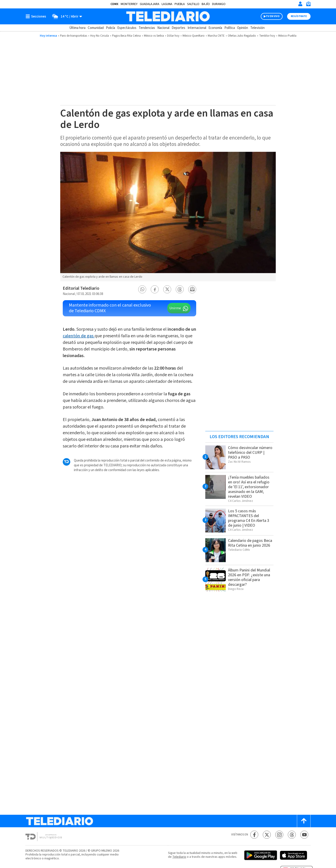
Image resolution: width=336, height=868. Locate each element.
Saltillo (193, 4)
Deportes (178, 28)
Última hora (77, 28)
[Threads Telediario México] (292, 835)
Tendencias (147, 28)
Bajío (206, 4)
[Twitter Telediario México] (267, 835)
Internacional (197, 28)
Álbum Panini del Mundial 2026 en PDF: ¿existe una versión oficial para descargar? (249, 577)
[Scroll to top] (304, 821)
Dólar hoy (173, 36)
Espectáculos (127, 28)
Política (230, 28)
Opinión (243, 28)
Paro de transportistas (74, 36)
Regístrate (299, 16)
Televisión (257, 28)
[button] (142, 289)
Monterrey (129, 4)
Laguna (167, 4)
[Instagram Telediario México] (279, 835)
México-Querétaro (194, 36)
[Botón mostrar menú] (37, 16)
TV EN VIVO (273, 16)
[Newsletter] (308, 5)
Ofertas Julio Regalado (242, 36)
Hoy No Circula (100, 36)
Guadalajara (150, 4)
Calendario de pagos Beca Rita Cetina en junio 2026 (250, 543)
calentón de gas (79, 336)
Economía (215, 28)
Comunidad (96, 28)
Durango (219, 4)
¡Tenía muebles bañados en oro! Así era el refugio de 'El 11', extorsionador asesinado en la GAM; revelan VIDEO (249, 487)
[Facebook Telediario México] (254, 835)
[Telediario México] (168, 16)
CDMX (114, 4)
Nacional (163, 28)
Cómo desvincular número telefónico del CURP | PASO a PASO (250, 453)
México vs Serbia (154, 36)
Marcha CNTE (216, 36)
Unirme (175, 308)
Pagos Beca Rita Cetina (126, 36)
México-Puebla (287, 36)
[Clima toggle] (66, 16)
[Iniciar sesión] (300, 4)
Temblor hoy (267, 36)
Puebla (180, 4)
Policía (110, 28)
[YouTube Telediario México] (304, 835)
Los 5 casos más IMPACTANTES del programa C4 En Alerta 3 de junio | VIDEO (249, 518)
